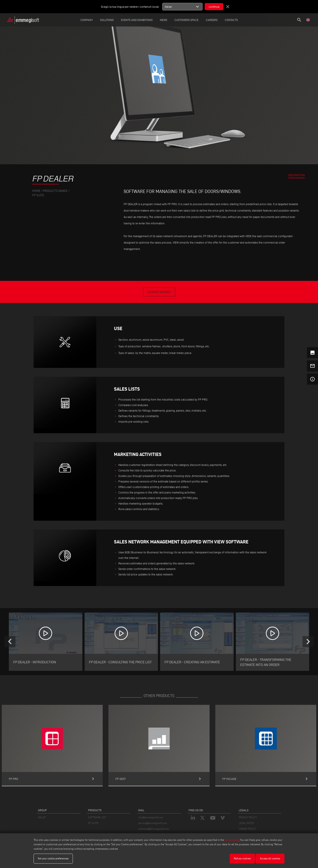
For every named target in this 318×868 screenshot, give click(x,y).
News (164, 20)
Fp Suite (38, 195)
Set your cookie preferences (53, 858)
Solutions (107, 20)
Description (296, 175)
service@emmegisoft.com (153, 823)
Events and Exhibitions (137, 20)
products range (55, 191)
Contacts (231, 20)
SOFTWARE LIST (97, 817)
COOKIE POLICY (247, 829)
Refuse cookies (242, 858)
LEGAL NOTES (247, 823)
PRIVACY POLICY (248, 817)
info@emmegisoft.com (151, 817)
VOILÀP (42, 817)
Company (87, 20)
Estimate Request (159, 292)
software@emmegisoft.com (154, 829)
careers (212, 20)
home (36, 191)
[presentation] (10, 642)
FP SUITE (93, 823)
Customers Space (186, 20)
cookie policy (232, 840)
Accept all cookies (270, 858)
